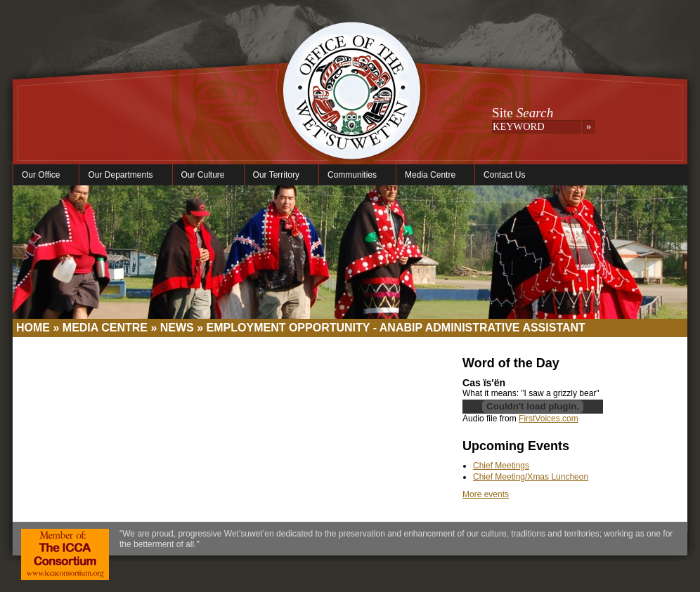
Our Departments (122, 175)
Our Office (43, 175)
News (177, 328)
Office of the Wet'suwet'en (351, 105)
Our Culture (205, 175)
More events (486, 494)
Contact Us (504, 175)
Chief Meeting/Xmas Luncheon (531, 477)
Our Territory (278, 175)
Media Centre (432, 175)
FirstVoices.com (549, 419)
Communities (354, 175)
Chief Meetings (501, 466)
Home (33, 328)
